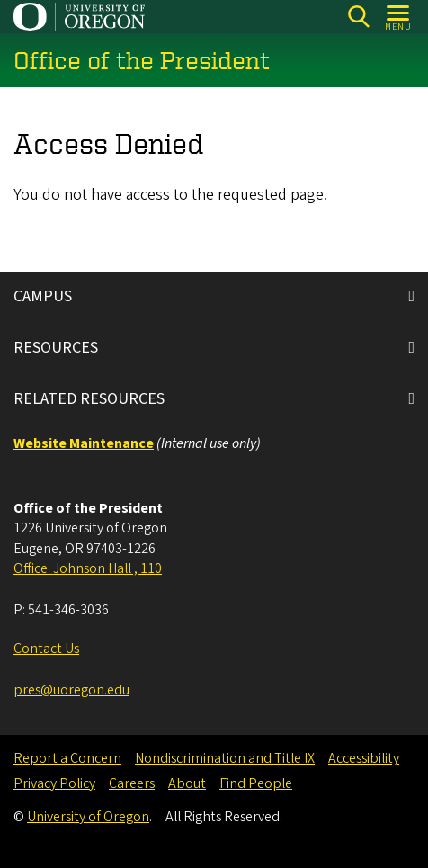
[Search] (358, 17)
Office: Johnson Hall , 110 (88, 568)
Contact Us (46, 649)
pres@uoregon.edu (71, 690)
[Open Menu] (399, 17)
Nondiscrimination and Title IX (225, 758)
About (187, 783)
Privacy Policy (54, 783)
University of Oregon (88, 817)
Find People (256, 783)
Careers (132, 783)
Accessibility (364, 758)
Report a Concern (67, 758)
